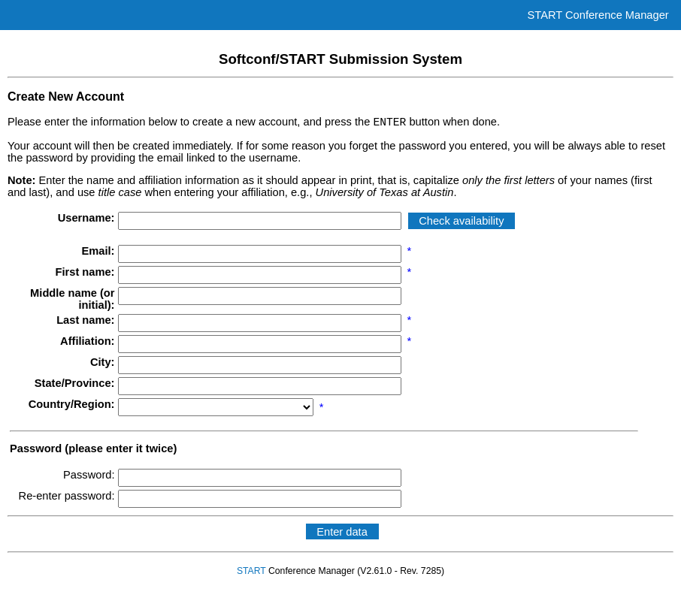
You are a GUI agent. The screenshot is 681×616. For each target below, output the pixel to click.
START (251, 573)
